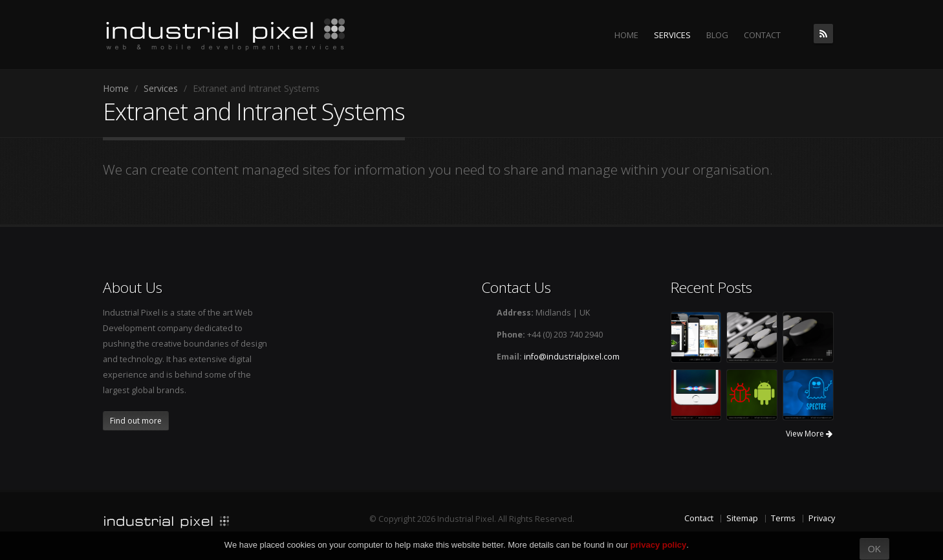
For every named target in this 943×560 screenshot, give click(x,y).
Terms (783, 518)
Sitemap (742, 518)
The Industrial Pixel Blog (823, 34)
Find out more (136, 421)
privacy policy (659, 545)
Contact (699, 518)
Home (116, 88)
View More (809, 434)
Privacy (822, 518)
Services (161, 88)
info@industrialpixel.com (572, 357)
